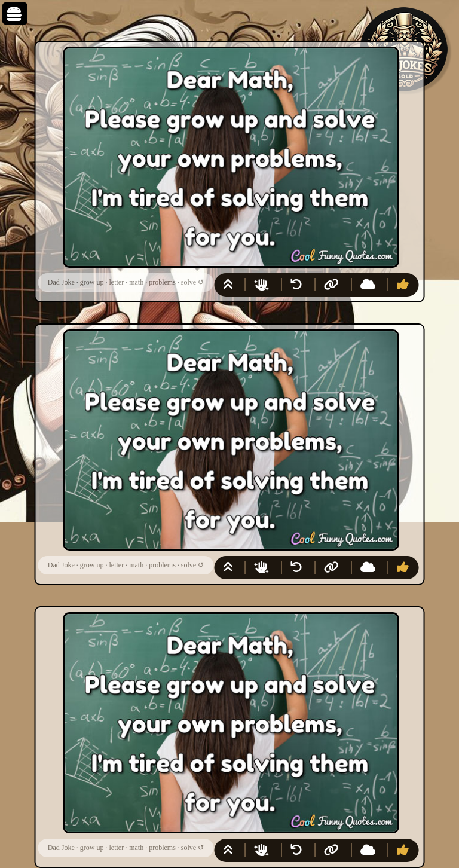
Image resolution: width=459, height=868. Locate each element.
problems (162, 282)
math (136, 282)
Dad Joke (61, 282)
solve (189, 282)
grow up (92, 282)
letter (116, 282)
